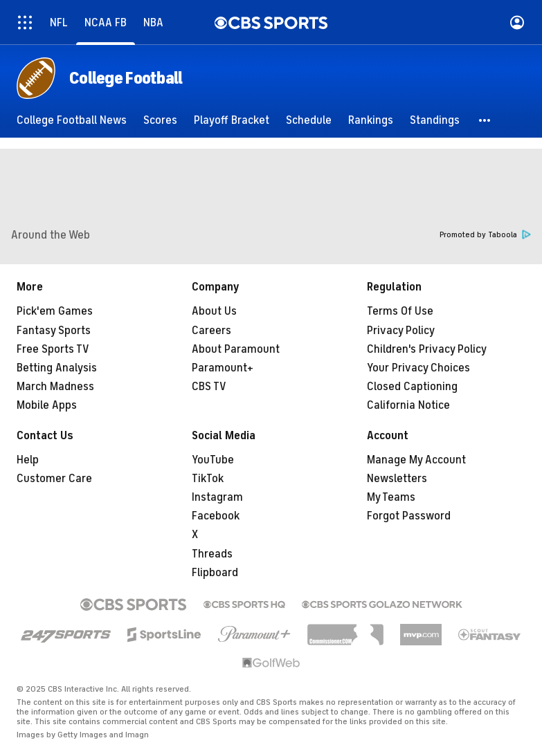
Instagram (217, 497)
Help (28, 460)
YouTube (213, 460)
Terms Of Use (400, 311)
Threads (212, 554)
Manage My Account (416, 460)
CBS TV (209, 387)
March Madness (55, 387)
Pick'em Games (55, 311)
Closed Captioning (412, 387)
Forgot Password (409, 516)
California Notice (408, 405)
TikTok (208, 479)
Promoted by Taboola (485, 235)
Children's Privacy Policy (427, 349)
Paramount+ (223, 368)
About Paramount (236, 349)
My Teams (391, 497)
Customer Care (54, 479)
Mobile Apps (47, 405)
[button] (485, 120)
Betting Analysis (57, 368)
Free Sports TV (53, 349)
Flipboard (215, 573)
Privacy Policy (401, 331)
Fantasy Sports (54, 331)
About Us (214, 311)
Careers (211, 331)
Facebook (216, 516)
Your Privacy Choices (418, 368)
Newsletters (397, 479)
